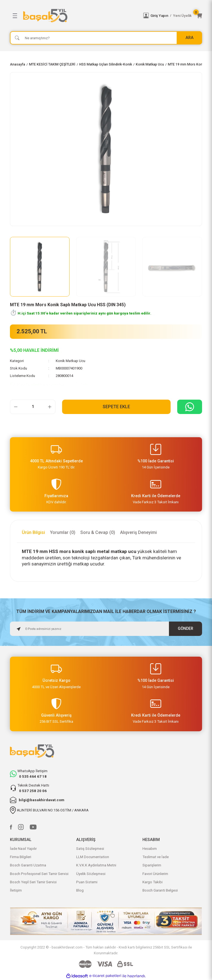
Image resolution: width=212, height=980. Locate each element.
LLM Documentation (93, 857)
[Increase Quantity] (50, 407)
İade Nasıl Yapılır (23, 849)
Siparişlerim (152, 865)
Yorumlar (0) (63, 532)
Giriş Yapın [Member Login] (159, 16)
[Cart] (199, 15)
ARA (190, 38)
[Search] (106, 38)
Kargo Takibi (153, 882)
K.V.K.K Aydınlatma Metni (96, 865)
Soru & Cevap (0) (98, 532)
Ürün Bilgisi (33, 532)
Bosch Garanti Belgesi (160, 890)
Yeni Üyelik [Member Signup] (182, 16)
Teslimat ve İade (156, 857)
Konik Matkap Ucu (71, 361)
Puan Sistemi (87, 882)
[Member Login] (146, 15)
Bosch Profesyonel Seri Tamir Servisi (39, 874)
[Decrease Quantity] (16, 407)
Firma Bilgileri (21, 857)
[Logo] (80, 16)
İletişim (16, 890)
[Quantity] (33, 407)
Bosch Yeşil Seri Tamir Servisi (33, 882)
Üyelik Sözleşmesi (91, 874)
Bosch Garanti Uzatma (28, 865)
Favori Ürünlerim (155, 874)
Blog (80, 890)
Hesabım (150, 849)
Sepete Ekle (116, 407)
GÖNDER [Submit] (185, 629)
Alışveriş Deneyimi (138, 532)
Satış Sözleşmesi (90, 849)
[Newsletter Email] (106, 629)
